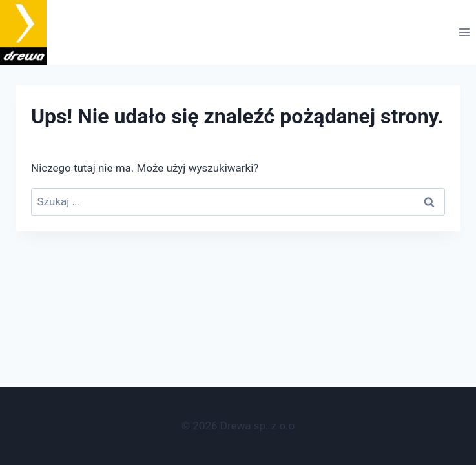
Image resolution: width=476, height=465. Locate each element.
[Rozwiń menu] (464, 33)
